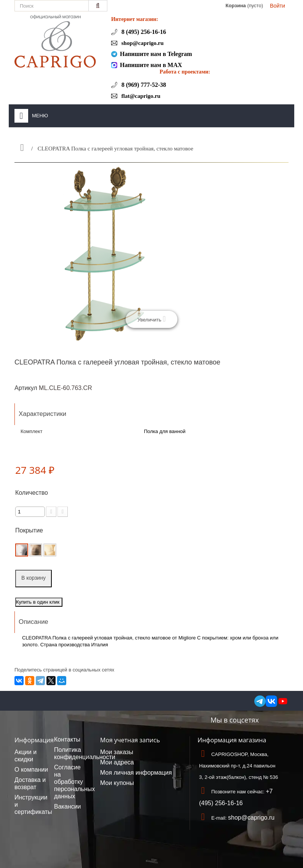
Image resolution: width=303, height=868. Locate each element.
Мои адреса (117, 762)
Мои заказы (117, 752)
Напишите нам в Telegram (156, 54)
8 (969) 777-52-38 (143, 85)
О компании (31, 770)
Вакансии (68, 806)
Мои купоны (117, 783)
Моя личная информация (136, 773)
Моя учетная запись (130, 740)
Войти (277, 6)
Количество (32, 493)
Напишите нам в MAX (151, 65)
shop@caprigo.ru (142, 43)
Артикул (26, 388)
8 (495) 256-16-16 (143, 32)
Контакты (67, 739)
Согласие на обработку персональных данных (74, 782)
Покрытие (30, 530)
